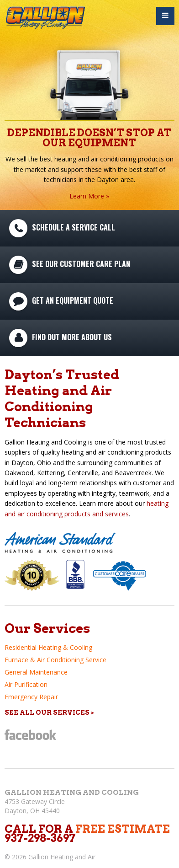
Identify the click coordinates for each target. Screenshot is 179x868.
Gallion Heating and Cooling (72, 792)
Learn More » (89, 196)
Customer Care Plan (120, 575)
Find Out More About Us (72, 337)
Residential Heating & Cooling (48, 647)
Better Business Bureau (76, 575)
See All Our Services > (49, 713)
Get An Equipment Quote (73, 300)
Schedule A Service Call (74, 227)
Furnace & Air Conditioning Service (55, 660)
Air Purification (26, 684)
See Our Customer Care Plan (81, 263)
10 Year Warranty (32, 575)
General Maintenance (36, 672)
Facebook (30, 735)
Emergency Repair (31, 697)
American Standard (61, 542)
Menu (165, 16)
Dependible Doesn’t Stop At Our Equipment (89, 138)
